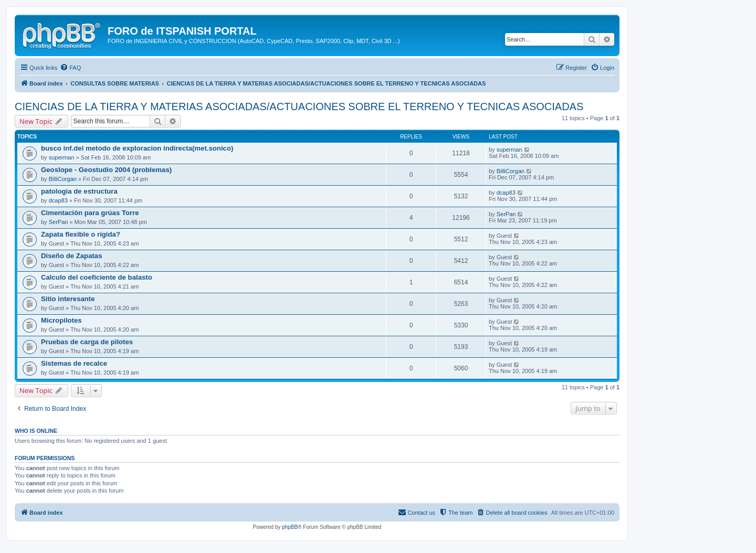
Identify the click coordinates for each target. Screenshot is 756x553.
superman (62, 157)
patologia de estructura (79, 191)
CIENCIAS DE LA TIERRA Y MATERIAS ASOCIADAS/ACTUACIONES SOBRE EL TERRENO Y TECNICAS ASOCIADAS (299, 107)
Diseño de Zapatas (72, 256)
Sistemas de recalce (74, 363)
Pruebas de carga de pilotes (87, 342)
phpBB (290, 527)
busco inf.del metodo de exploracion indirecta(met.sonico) (137, 148)
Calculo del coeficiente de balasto (97, 277)
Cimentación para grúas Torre (90, 213)
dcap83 (58, 200)
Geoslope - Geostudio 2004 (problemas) (106, 170)
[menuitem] (70, 68)
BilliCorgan (63, 179)
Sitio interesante (68, 299)
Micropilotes (61, 320)
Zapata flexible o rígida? (81, 234)
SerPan (59, 222)
